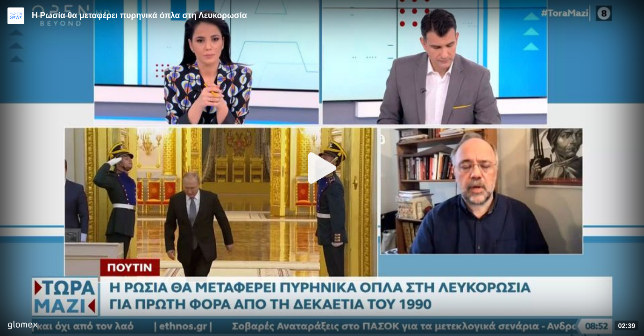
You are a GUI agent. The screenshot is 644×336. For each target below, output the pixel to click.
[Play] (322, 168)
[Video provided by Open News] (16, 16)
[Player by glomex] (23, 326)
